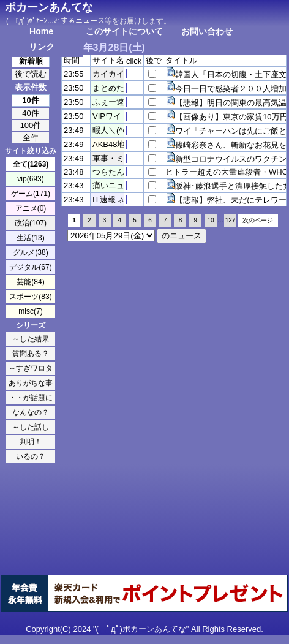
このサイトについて (124, 31)
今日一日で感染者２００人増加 (231, 89)
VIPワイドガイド (123, 116)
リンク (42, 47)
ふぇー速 (108, 102)
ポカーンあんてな (49, 7)
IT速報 (104, 199)
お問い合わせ (207, 31)
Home (41, 31)
